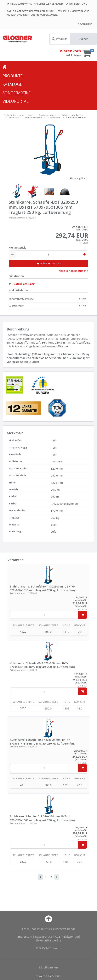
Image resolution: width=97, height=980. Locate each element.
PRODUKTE (13, 76)
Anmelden (85, 24)
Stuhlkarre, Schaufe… (77, 117)
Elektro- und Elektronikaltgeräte (58, 938)
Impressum (25, 937)
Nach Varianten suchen (74, 271)
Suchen (84, 39)
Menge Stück (17, 248)
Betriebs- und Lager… (73, 115)
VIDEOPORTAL (15, 101)
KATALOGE (12, 84)
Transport (14, 117)
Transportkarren (33, 117)
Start (31, 115)
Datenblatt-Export (22, 284)
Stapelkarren (54, 117)
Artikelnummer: (17, 218)
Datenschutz (43, 937)
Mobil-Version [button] (48, 967)
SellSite (57, 976)
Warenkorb (70, 51)
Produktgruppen (48, 115)
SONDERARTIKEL (17, 93)
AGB (58, 937)
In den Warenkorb (49, 263)
